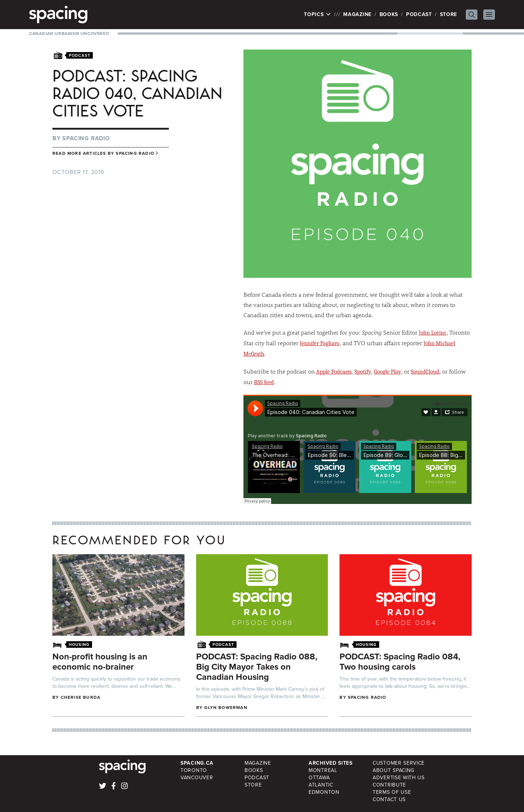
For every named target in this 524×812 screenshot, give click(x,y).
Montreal (323, 770)
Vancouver (197, 778)
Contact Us (389, 799)
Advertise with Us (399, 778)
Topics (317, 15)
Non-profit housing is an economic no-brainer (100, 662)
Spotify (363, 372)
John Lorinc (433, 333)
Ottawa (319, 778)
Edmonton (324, 792)
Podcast (419, 14)
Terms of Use (392, 792)
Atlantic (321, 785)
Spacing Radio (86, 138)
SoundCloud (425, 372)
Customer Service (399, 763)
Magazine (357, 14)
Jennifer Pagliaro (320, 343)
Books (389, 14)
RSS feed (264, 382)
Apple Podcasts (334, 372)
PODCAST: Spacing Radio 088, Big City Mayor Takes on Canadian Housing (257, 667)
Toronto (194, 770)
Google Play (388, 372)
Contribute (389, 785)
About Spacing (394, 770)
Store (449, 14)
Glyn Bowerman (226, 707)
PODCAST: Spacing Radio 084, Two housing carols (400, 662)
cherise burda (81, 697)
